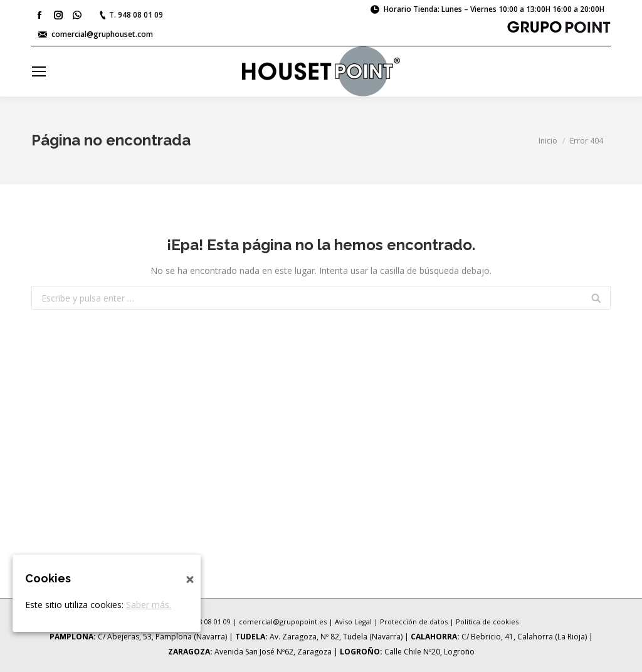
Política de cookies (487, 622)
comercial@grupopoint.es (283, 622)
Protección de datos (414, 622)
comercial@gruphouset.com (102, 34)
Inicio (548, 141)
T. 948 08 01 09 (136, 15)
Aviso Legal (353, 622)
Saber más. (149, 605)
